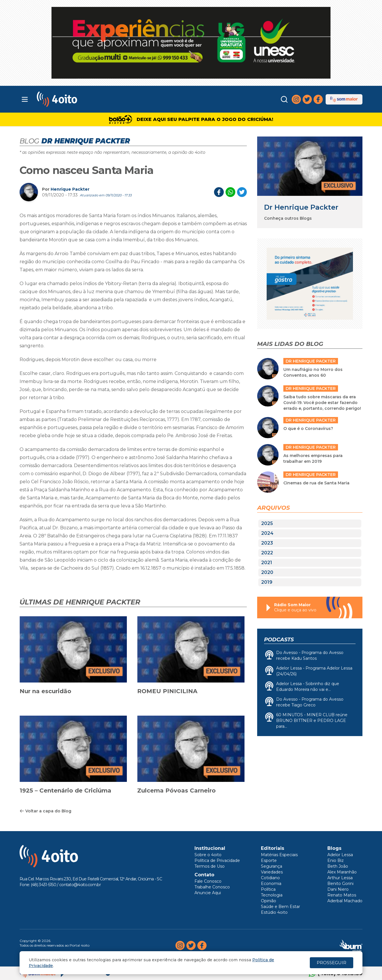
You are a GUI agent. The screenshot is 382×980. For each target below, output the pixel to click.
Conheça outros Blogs (288, 218)
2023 (267, 543)
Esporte (269, 860)
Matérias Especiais (279, 855)
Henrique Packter (70, 189)
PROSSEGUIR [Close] (332, 963)
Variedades (272, 872)
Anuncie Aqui (208, 893)
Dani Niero (338, 889)
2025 (267, 523)
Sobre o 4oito (208, 855)
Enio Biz (336, 860)
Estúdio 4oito (274, 912)
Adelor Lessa (340, 855)
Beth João (338, 866)
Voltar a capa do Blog (45, 811)
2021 (267, 563)
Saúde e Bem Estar (280, 907)
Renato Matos (342, 895)
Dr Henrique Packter (301, 207)
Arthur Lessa (340, 878)
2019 (267, 582)
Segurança (272, 866)
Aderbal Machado (345, 901)
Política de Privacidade (217, 860)
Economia (271, 884)
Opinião (269, 901)
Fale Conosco (208, 881)
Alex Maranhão (342, 872)
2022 (267, 553)
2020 (267, 572)
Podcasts (279, 640)
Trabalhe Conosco (212, 887)
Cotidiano (270, 878)
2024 (267, 533)
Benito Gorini (340, 884)
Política (268, 889)
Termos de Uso (210, 866)
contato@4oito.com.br (80, 885)
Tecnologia (272, 895)
